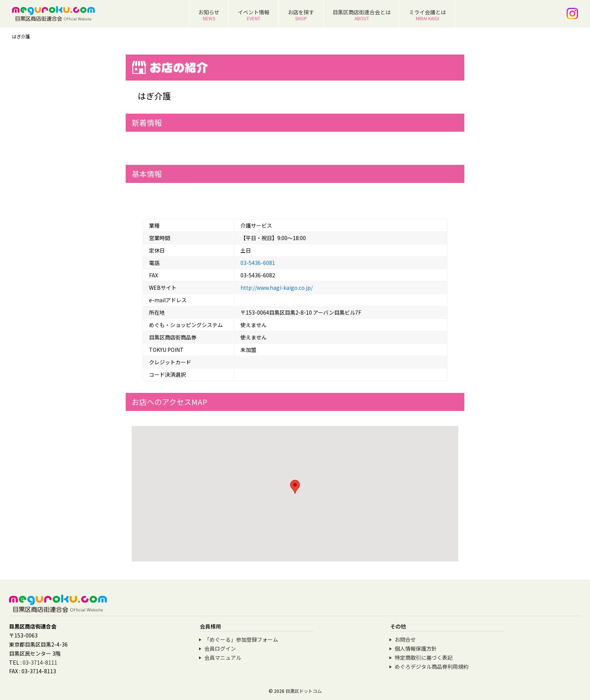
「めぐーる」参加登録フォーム (241, 639)
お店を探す (301, 15)
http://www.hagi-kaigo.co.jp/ (277, 288)
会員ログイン (220, 648)
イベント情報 (254, 15)
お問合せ (405, 639)
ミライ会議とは (427, 15)
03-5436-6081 (258, 263)
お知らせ (209, 15)
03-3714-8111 (40, 662)
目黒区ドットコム (304, 691)
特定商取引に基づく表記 (424, 657)
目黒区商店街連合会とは (362, 15)
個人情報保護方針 (416, 648)
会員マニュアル (223, 657)
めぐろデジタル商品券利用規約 (432, 667)
